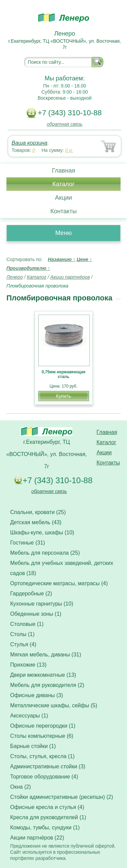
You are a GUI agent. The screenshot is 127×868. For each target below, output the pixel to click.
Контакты (64, 211)
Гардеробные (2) (31, 594)
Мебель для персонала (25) (45, 553)
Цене (84, 259)
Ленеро (15, 277)
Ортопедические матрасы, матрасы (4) (59, 583)
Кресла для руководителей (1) (48, 817)
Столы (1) (22, 634)
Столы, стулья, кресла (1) (42, 756)
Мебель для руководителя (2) (47, 685)
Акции (63, 198)
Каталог (63, 184)
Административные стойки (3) (48, 766)
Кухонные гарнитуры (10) (42, 604)
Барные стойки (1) (33, 746)
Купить (63, 396)
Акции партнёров (70, 277)
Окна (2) (20, 787)
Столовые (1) (27, 624)
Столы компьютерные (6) (42, 736)
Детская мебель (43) (36, 522)
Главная (63, 171)
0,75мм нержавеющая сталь (63, 374)
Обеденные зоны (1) (36, 614)
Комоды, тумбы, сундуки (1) (45, 827)
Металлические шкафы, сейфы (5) (54, 705)
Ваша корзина (29, 143)
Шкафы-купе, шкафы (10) (42, 532)
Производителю (28, 268)
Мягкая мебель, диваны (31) (46, 655)
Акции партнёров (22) (37, 838)
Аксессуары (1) (29, 716)
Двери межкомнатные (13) (43, 675)
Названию (61, 259)
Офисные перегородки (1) (43, 726)
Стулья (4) (23, 644)
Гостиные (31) (28, 543)
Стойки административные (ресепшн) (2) (62, 797)
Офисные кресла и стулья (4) (47, 807)
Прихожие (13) (28, 665)
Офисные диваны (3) (37, 695)
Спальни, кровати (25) (38, 512)
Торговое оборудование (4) (44, 777)
